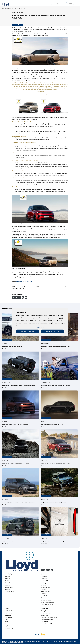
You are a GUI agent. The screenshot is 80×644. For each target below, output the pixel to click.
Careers (7, 619)
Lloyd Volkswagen (46, 587)
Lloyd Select (8, 626)
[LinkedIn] (47, 571)
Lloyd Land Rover (45, 581)
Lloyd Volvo (44, 589)
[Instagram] (44, 571)
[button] (28, 331)
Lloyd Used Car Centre (47, 604)
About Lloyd (8, 615)
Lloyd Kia (43, 585)
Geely (43, 598)
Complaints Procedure (47, 619)
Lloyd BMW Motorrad (47, 600)
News (9, 8)
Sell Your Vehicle (9, 611)
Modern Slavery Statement (48, 624)
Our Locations (9, 617)
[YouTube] (52, 571)
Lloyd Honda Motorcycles (48, 602)
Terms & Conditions (46, 613)
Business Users (9, 587)
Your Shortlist (8, 613)
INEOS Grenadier (45, 591)
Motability (8, 589)
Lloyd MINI (44, 579)
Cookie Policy (44, 615)
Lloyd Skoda (44, 596)
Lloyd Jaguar (44, 583)
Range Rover (19, 281)
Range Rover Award (19, 8)
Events (7, 624)
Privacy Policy (45, 611)
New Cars (7, 576)
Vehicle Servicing (9, 591)
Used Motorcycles (10, 581)
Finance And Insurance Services (49, 617)
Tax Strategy (44, 622)
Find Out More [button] (40, 327)
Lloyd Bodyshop (9, 628)
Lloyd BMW (44, 576)
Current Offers (9, 585)
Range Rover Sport (30, 281)
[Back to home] (6, 4)
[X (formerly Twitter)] (49, 571)
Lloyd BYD (44, 594)
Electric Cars (8, 583)
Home (4, 8)
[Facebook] (42, 571)
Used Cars (8, 579)
